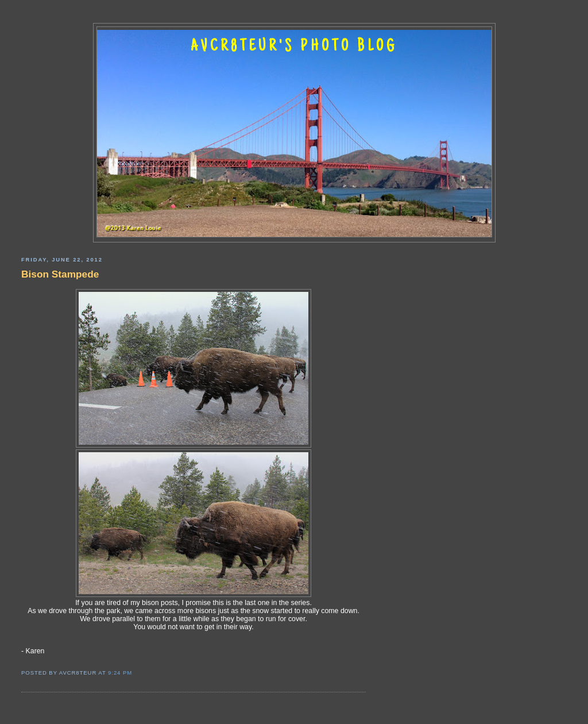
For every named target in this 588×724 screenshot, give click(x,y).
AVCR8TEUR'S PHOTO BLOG (294, 47)
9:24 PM (120, 673)
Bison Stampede (60, 274)
